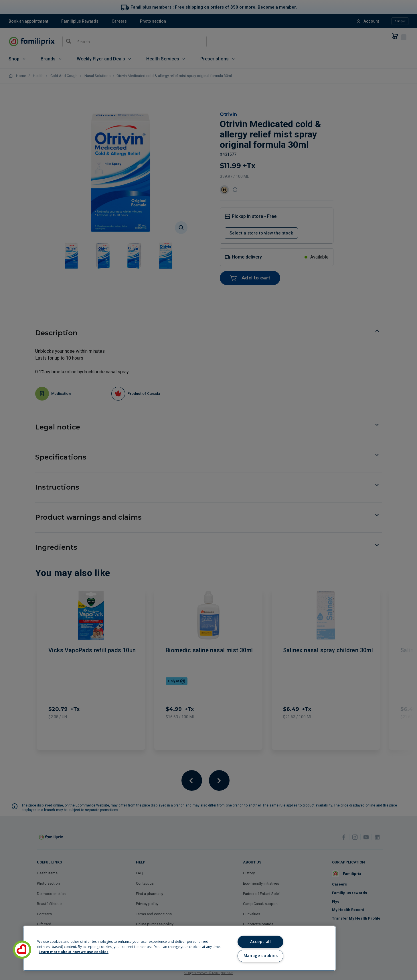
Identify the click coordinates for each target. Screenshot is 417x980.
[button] (22, 950)
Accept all (261, 942)
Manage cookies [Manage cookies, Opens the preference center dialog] (261, 956)
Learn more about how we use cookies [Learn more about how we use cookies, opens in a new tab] (74, 952)
